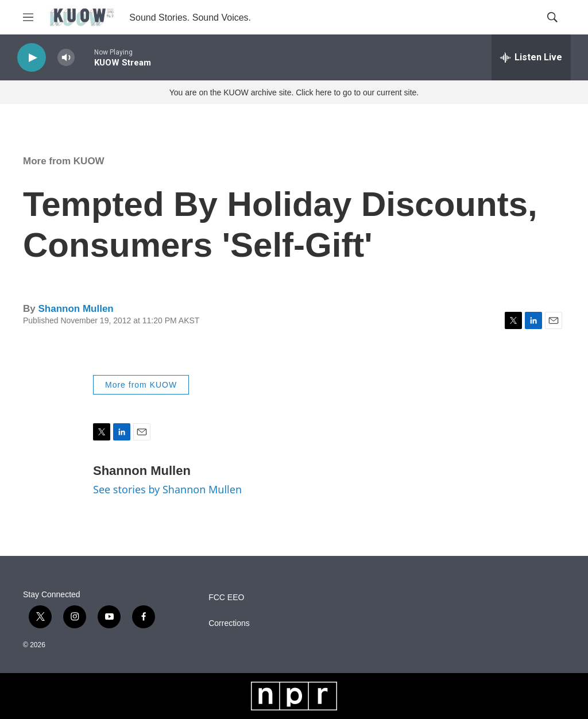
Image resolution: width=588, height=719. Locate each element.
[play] (32, 58)
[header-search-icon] (552, 17)
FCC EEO (226, 598)
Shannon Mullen (76, 309)
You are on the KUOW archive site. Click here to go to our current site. (294, 92)
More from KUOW (64, 161)
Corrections (229, 623)
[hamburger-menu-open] (28, 17)
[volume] (66, 58)
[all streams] (531, 57)
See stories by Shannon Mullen (167, 489)
